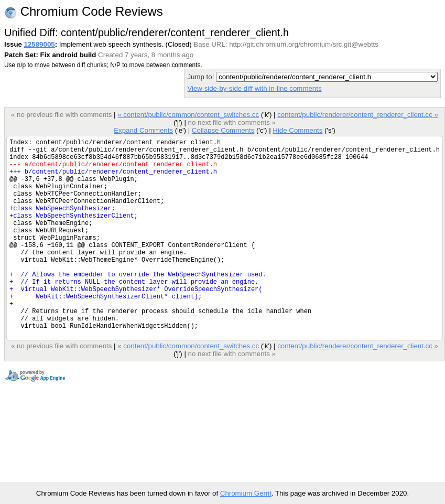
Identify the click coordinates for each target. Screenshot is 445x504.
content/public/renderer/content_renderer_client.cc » (358, 115)
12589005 (40, 44)
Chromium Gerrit (246, 493)
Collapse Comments (223, 130)
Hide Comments (297, 130)
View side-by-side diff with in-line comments (254, 88)
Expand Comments (143, 130)
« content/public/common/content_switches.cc (188, 115)
